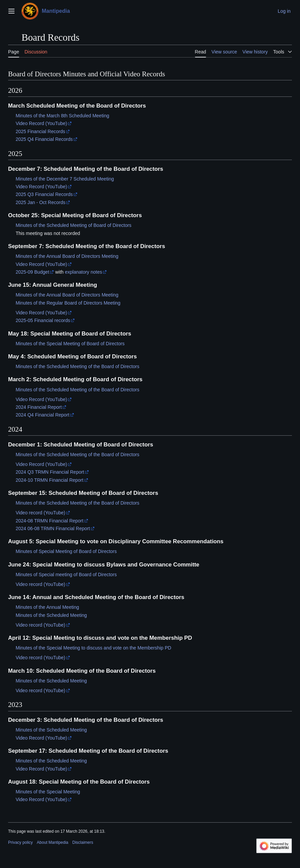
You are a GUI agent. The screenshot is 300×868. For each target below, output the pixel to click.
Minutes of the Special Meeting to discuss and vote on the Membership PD (93, 648)
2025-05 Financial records (43, 320)
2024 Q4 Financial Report (42, 415)
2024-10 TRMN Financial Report (49, 480)
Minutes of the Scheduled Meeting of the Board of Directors (77, 366)
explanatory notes (84, 272)
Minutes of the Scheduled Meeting (51, 615)
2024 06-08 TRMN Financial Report (53, 528)
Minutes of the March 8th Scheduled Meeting (62, 116)
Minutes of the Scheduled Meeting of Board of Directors (73, 225)
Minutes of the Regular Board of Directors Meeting (68, 303)
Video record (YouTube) (40, 513)
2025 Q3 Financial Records (44, 194)
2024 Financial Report (39, 407)
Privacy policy (20, 842)
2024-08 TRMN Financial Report (49, 521)
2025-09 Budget (32, 272)
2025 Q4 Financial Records (44, 139)
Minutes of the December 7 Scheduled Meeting (65, 179)
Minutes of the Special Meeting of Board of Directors (70, 344)
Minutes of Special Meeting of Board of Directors (66, 551)
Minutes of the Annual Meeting (47, 607)
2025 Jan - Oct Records (40, 202)
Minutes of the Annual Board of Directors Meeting (67, 256)
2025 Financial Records (40, 131)
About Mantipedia (52, 842)
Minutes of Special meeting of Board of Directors (66, 575)
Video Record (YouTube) (41, 123)
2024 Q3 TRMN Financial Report (50, 472)
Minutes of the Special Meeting (48, 792)
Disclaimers (83, 842)
